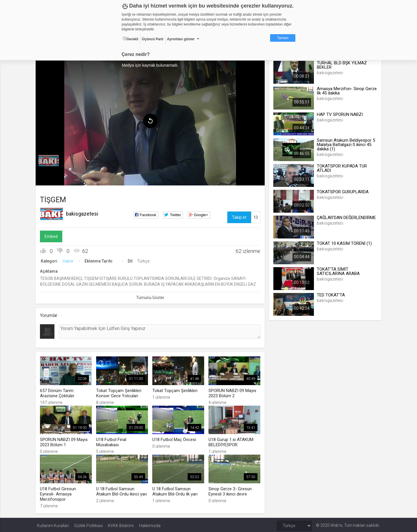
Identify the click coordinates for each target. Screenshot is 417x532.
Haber (69, 260)
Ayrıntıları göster (181, 39)
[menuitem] (50, 160)
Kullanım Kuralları (53, 524)
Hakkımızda (150, 524)
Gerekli (131, 39)
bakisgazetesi (84, 213)
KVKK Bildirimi (121, 524)
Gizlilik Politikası (88, 524)
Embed (53, 236)
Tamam (283, 38)
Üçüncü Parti (153, 39)
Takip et (239, 216)
